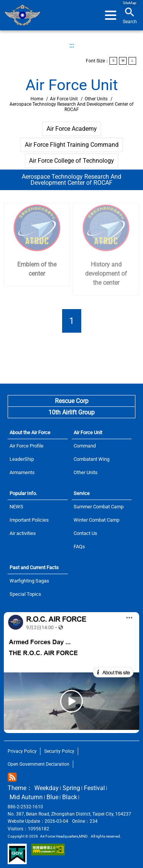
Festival (94, 788)
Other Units (96, 99)
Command (85, 446)
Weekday (47, 788)
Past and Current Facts (34, 567)
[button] (111, 15)
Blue (52, 797)
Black (70, 797)
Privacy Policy (22, 751)
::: (72, 45)
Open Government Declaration (39, 764)
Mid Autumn (26, 797)
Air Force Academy (72, 129)
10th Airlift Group (71, 412)
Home (22, 15)
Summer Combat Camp (99, 507)
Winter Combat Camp (96, 520)
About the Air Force (30, 432)
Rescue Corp (72, 401)
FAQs (79, 547)
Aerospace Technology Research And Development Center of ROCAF (71, 180)
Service (82, 493)
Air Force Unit (64, 99)
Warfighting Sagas (29, 581)
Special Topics (25, 594)
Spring (71, 788)
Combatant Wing (92, 459)
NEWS (16, 507)
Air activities (23, 533)
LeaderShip (22, 459)
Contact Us (85, 533)
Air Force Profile (27, 446)
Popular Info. (23, 493)
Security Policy (59, 751)
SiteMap (130, 3)
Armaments (22, 472)
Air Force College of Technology (71, 161)
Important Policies (29, 520)
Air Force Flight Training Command (72, 145)
